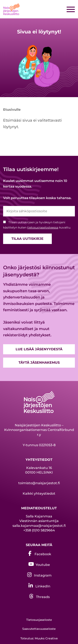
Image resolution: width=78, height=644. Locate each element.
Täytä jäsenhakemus (39, 363)
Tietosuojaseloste (39, 620)
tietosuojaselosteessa (43, 227)
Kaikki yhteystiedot (39, 493)
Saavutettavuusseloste (39, 629)
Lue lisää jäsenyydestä (39, 349)
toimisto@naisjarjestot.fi (39, 483)
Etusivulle (12, 110)
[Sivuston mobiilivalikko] (71, 10)
